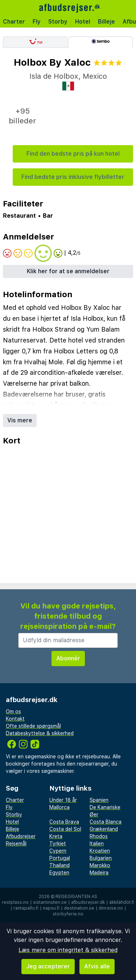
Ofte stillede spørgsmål (33, 726)
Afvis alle (97, 966)
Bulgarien (101, 858)
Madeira (99, 873)
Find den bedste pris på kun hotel (73, 154)
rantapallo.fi (26, 908)
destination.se (79, 908)
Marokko (100, 865)
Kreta (56, 836)
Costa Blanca (106, 822)
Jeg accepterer (48, 966)
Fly (37, 22)
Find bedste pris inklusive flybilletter (73, 177)
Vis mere (20, 420)
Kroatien (100, 851)
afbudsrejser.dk (88, 902)
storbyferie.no (68, 914)
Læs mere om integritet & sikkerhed (68, 950)
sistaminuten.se (50, 902)
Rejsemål (16, 844)
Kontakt (15, 719)
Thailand (59, 865)
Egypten (59, 873)
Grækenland (104, 829)
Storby (58, 22)
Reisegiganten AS (76, 897)
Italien (97, 844)
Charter (14, 22)
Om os (13, 712)
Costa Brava (64, 822)
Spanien (99, 800)
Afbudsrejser (21, 836)
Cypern (58, 851)
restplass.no (15, 902)
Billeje (106, 22)
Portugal (60, 858)
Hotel (83, 22)
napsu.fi (51, 908)
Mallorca (59, 807)
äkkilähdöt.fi (122, 902)
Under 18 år (63, 800)
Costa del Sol (65, 829)
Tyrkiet (58, 844)
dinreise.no (111, 908)
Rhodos (99, 836)
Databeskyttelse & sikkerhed (40, 733)
